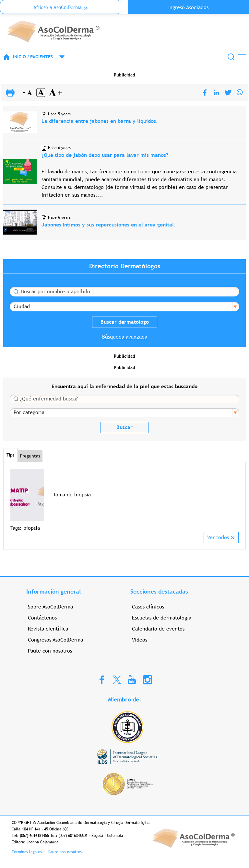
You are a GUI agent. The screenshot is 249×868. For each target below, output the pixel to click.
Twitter (117, 679)
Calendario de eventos (158, 629)
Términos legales (27, 852)
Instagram (148, 679)
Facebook (102, 679)
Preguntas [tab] (30, 456)
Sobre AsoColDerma (50, 607)
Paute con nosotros (50, 651)
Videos (140, 640)
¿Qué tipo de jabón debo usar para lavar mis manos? (105, 155)
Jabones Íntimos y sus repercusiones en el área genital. (109, 225)
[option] (124, 500)
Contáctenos (42, 618)
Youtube (132, 679)
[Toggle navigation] (242, 57)
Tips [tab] (11, 455)
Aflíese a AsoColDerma (58, 7)
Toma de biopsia (72, 495)
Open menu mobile (59, 57)
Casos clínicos (148, 607)
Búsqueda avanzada (125, 337)
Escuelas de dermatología (162, 618)
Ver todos (218, 537)
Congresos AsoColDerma (55, 640)
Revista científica (48, 629)
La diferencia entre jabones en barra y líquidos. (100, 121)
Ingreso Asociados (188, 7)
